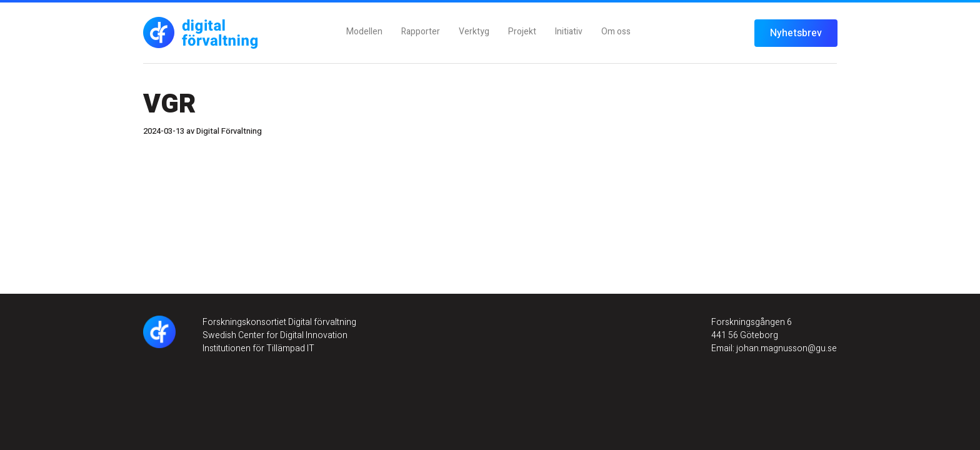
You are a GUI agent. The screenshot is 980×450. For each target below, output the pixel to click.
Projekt (522, 32)
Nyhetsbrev (796, 33)
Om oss (616, 32)
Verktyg (474, 32)
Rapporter (421, 32)
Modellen (364, 32)
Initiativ (569, 32)
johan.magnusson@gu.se (786, 348)
